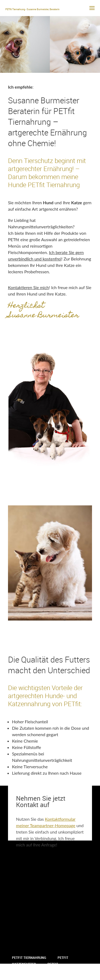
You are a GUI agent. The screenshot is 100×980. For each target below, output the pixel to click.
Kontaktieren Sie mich (27, 287)
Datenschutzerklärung (33, 977)
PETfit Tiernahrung (29, 958)
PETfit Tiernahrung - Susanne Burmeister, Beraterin (32, 9)
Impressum (56, 970)
